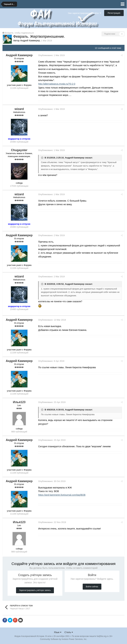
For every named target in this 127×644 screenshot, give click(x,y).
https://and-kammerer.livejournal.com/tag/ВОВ (62, 495)
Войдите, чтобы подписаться (19, 33)
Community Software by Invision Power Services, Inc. (63, 639)
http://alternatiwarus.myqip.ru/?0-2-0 (57, 84)
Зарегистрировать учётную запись (35, 590)
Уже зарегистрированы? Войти (84, 13)
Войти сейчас (92, 587)
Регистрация (114, 13)
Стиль (69, 632)
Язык (58, 632)
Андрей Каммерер (74, 158)
